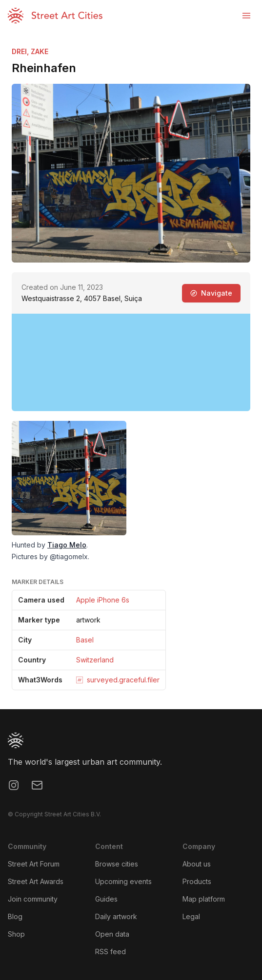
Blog (15, 916)
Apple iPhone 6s (103, 600)
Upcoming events (123, 881)
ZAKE (40, 51)
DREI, (21, 51)
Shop (16, 934)
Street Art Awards (36, 881)
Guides (106, 899)
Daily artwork (116, 916)
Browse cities (117, 864)
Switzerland (95, 660)
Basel (85, 640)
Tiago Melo (67, 545)
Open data (112, 934)
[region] (131, 362)
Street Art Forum (34, 864)
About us (197, 864)
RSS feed (111, 952)
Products (197, 881)
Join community (33, 899)
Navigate (211, 293)
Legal (191, 916)
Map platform (204, 899)
